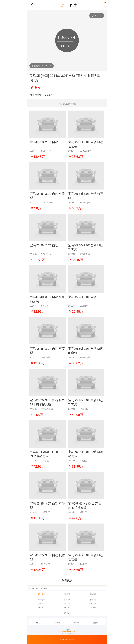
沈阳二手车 (41, 604)
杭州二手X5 (39, 588)
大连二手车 (93, 604)
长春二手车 (41, 607)
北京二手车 (93, 600)
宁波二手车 (93, 607)
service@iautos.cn (67, 631)
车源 (61, 5)
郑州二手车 (67, 600)
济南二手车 (67, 607)
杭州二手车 (31, 588)
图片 (73, 5)
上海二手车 (41, 600)
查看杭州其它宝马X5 (67, 639)
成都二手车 (67, 604)
